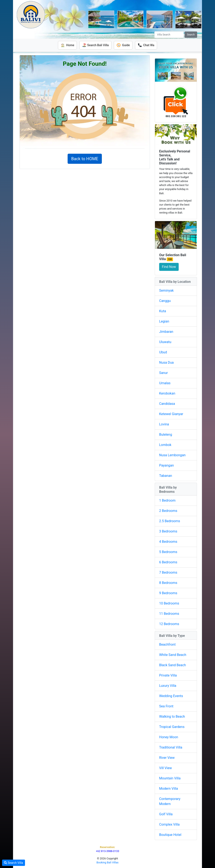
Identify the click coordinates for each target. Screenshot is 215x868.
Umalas (165, 383)
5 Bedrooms (168, 552)
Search (191, 35)
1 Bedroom (167, 500)
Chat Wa (147, 45)
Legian (164, 321)
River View (167, 757)
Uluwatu (165, 342)
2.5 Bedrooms (170, 521)
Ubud (163, 352)
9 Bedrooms (168, 593)
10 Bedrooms (169, 603)
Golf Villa (166, 814)
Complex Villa (169, 824)
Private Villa (168, 675)
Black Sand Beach (172, 665)
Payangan (166, 465)
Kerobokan (167, 393)
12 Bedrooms (169, 624)
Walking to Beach (172, 716)
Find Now (169, 267)
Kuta (163, 311)
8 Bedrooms (168, 583)
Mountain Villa (170, 778)
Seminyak (166, 290)
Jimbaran (166, 332)
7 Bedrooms (168, 572)
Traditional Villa (171, 747)
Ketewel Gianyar (171, 414)
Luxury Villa (168, 685)
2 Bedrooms (168, 511)
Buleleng (166, 435)
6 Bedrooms (168, 562)
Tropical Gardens (172, 727)
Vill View (165, 768)
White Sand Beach (173, 655)
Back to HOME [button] (85, 159)
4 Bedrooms (168, 541)
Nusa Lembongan (172, 455)
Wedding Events (171, 696)
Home (67, 45)
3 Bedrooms (168, 531)
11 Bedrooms (169, 613)
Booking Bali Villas (108, 862)
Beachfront (167, 644)
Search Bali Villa (95, 45)
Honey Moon (169, 737)
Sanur (163, 373)
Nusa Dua (166, 363)
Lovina (164, 424)
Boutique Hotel (170, 835)
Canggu (165, 301)
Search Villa (14, 863)
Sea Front (166, 706)
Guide (123, 45)
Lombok (165, 445)
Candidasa (167, 404)
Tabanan (166, 476)
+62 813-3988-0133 (107, 851)
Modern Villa (168, 788)
